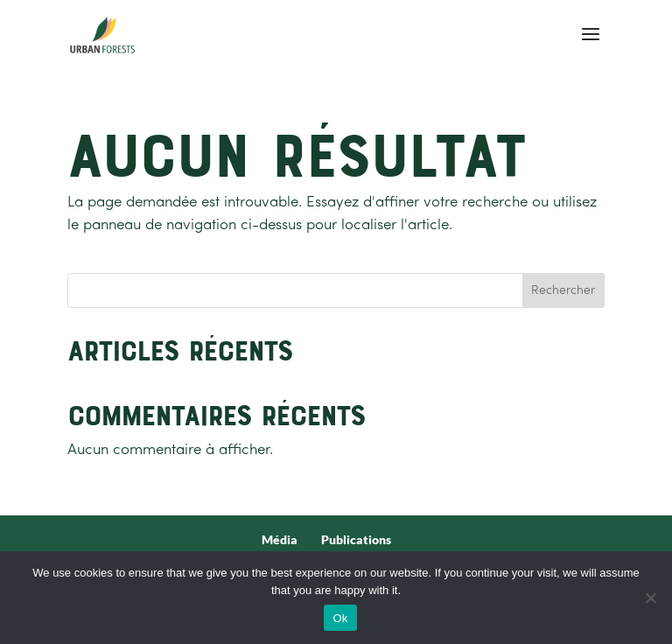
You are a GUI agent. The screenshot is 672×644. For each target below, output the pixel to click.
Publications (356, 539)
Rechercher (563, 291)
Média (280, 539)
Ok (340, 618)
